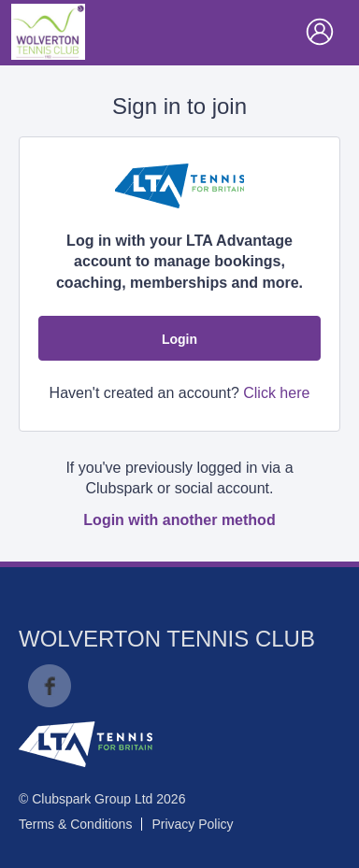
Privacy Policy (192, 824)
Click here (276, 393)
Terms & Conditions (75, 824)
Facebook (50, 686)
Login (179, 339)
